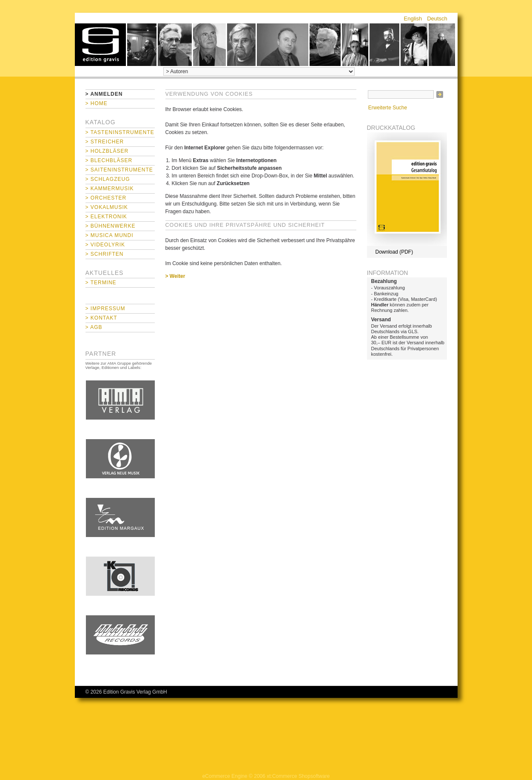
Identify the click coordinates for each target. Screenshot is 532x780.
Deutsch (437, 19)
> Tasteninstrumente (120, 132)
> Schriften (105, 254)
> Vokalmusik (107, 207)
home (100, 45)
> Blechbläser (109, 160)
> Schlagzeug (108, 179)
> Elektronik (106, 217)
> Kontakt (101, 318)
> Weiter (175, 276)
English (413, 19)
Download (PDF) (394, 252)
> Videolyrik (105, 245)
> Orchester (106, 198)
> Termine (101, 283)
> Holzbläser (107, 151)
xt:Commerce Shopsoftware (298, 776)
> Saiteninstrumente (119, 170)
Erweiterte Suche (388, 108)
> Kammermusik (110, 189)
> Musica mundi (110, 235)
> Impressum (105, 309)
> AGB (94, 327)
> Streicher (105, 142)
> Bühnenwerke (111, 226)
